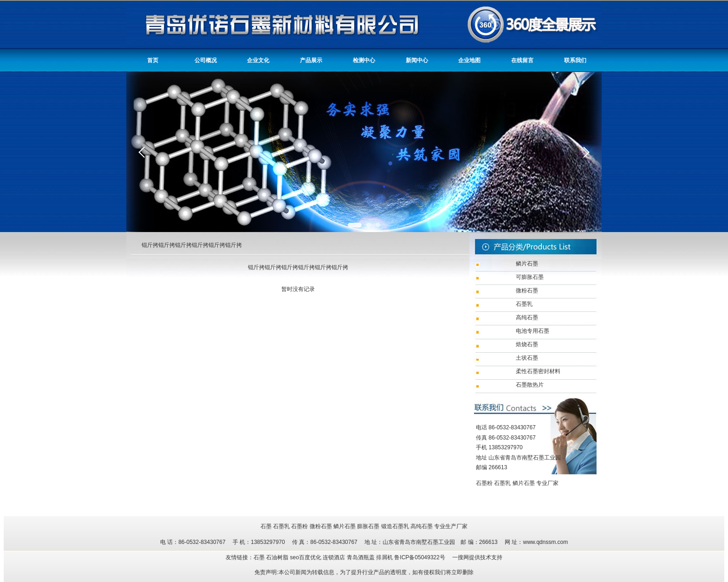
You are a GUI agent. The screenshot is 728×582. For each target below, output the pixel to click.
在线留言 (522, 60)
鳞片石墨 (524, 483)
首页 (153, 60)
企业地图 (469, 60)
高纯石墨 (422, 526)
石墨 (266, 526)
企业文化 (258, 60)
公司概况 (206, 60)
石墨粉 (484, 483)
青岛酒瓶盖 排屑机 (371, 557)
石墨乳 (502, 483)
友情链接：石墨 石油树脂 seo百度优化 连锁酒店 (286, 557)
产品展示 (311, 60)
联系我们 (575, 60)
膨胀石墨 (368, 526)
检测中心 (364, 60)
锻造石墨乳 (395, 526)
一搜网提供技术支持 (477, 557)
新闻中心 (417, 60)
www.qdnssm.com (545, 542)
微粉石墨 (321, 526)
